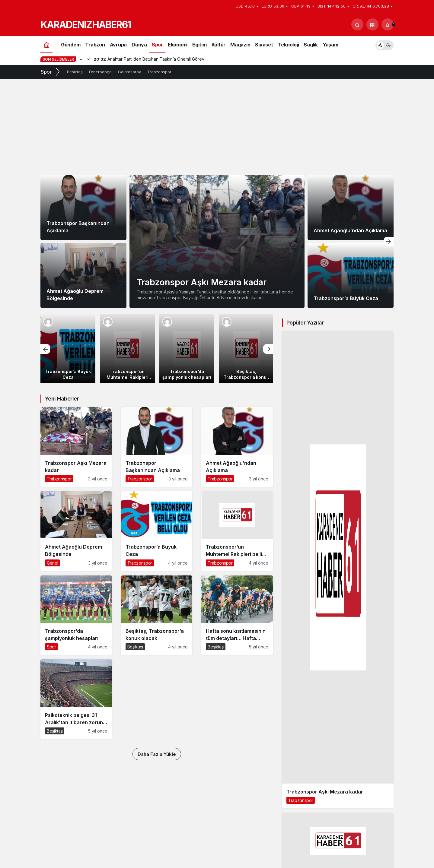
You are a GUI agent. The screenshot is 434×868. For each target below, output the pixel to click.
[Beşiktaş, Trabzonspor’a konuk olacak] (246, 349)
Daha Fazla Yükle (157, 754)
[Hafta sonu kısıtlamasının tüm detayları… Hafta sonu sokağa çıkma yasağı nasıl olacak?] (237, 615)
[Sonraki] (88, 59)
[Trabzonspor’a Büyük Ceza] (351, 276)
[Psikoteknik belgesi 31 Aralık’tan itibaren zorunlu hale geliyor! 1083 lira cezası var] (76, 699)
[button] (372, 24)
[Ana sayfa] (46, 44)
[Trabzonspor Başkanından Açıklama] (83, 208)
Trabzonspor (159, 72)
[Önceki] (81, 59)
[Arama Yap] (357, 24)
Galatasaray (129, 72)
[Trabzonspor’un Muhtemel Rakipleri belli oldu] (127, 349)
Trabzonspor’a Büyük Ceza (346, 298)
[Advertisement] (217, 130)
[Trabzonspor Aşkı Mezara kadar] (217, 242)
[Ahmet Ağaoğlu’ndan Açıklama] (351, 208)
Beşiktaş (75, 72)
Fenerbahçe (100, 72)
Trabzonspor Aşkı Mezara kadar (202, 282)
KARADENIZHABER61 (86, 25)
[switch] (385, 44)
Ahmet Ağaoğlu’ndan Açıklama (350, 230)
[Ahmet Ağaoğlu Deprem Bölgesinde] (83, 276)
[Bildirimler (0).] (388, 24)
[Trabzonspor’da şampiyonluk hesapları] (187, 349)
